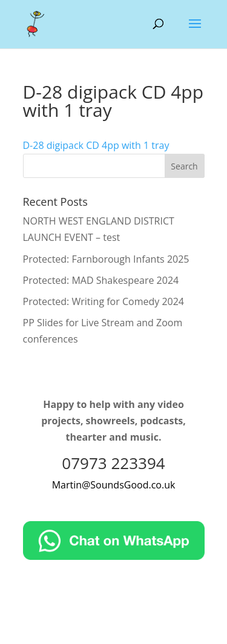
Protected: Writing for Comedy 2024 (104, 301)
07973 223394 (113, 463)
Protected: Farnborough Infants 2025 (106, 259)
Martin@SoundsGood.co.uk (114, 485)
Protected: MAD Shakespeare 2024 (101, 280)
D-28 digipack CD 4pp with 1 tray (96, 145)
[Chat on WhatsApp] (114, 556)
